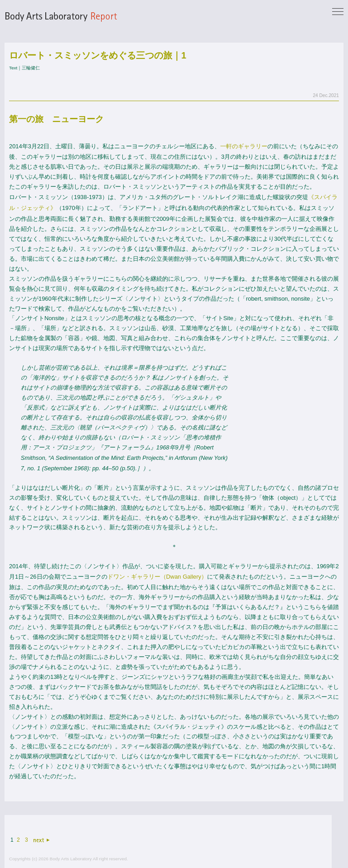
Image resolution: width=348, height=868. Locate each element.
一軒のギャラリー (244, 146)
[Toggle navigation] (338, 12)
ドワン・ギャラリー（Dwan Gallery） (157, 577)
